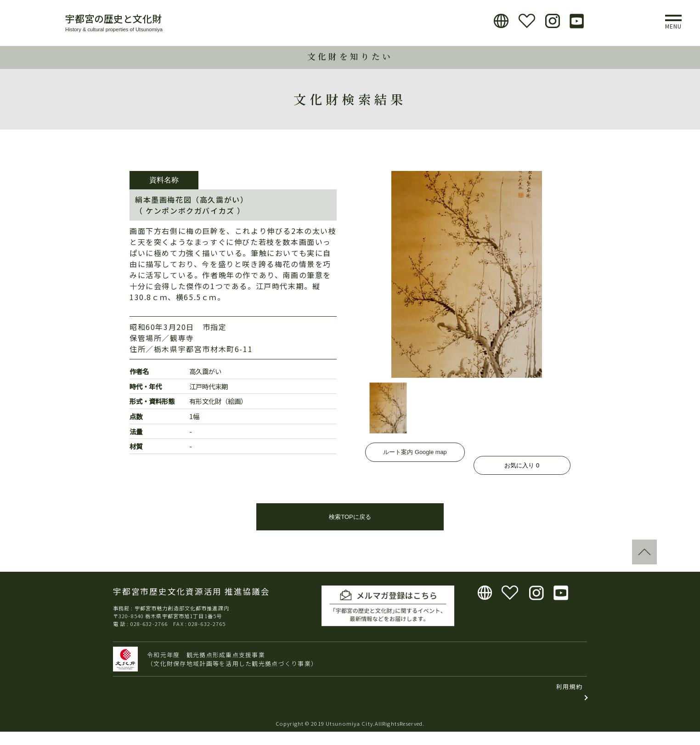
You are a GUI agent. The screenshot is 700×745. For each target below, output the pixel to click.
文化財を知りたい (350, 56)
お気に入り (522, 465)
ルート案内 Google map (415, 465)
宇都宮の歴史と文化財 (113, 18)
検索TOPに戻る (350, 530)
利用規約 (569, 699)
